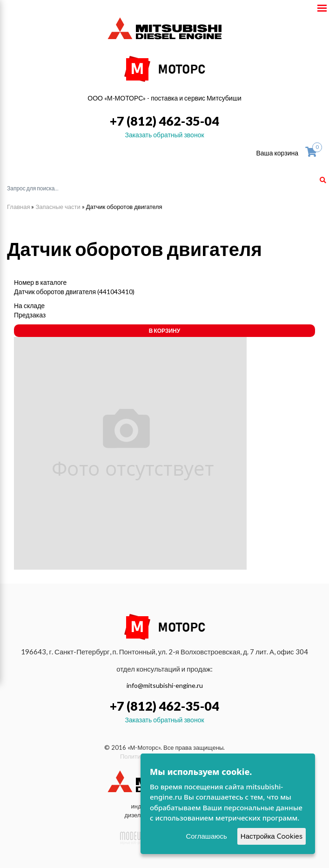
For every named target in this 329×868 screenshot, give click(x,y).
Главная (18, 207)
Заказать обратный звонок (164, 135)
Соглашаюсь (206, 836)
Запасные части (58, 207)
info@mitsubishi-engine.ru (165, 685)
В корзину (164, 331)
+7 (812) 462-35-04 (164, 121)
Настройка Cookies (272, 836)
